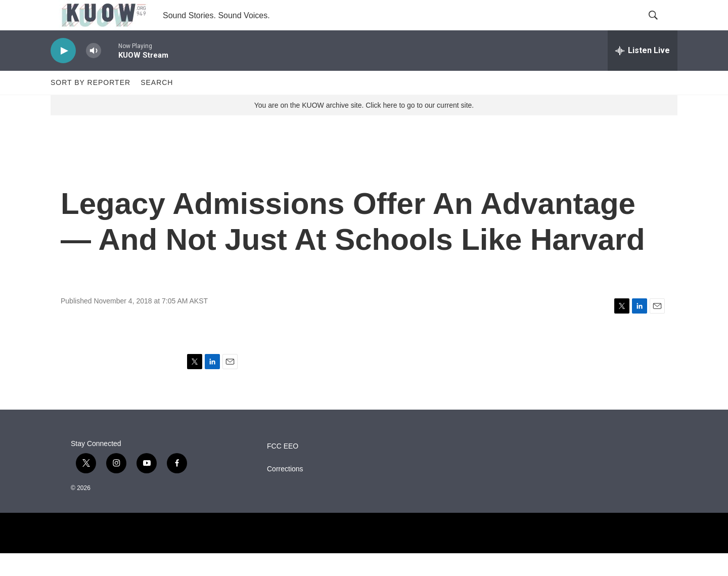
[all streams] (643, 73)
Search (157, 105)
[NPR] (364, 556)
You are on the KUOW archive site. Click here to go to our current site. (364, 128)
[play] (63, 74)
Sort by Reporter (90, 105)
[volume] (94, 74)
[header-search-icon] (661, 27)
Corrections (285, 492)
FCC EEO (283, 469)
